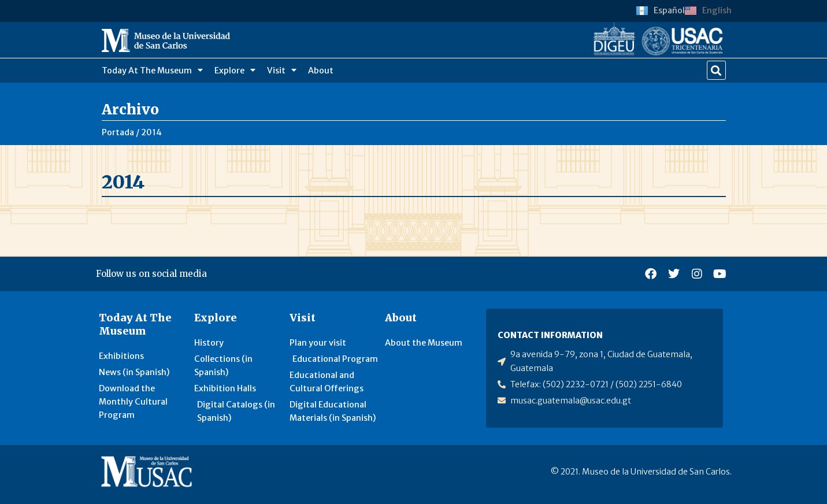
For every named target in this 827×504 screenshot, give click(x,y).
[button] (716, 70)
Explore (235, 70)
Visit (282, 70)
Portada (118, 132)
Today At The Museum (152, 70)
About (321, 71)
